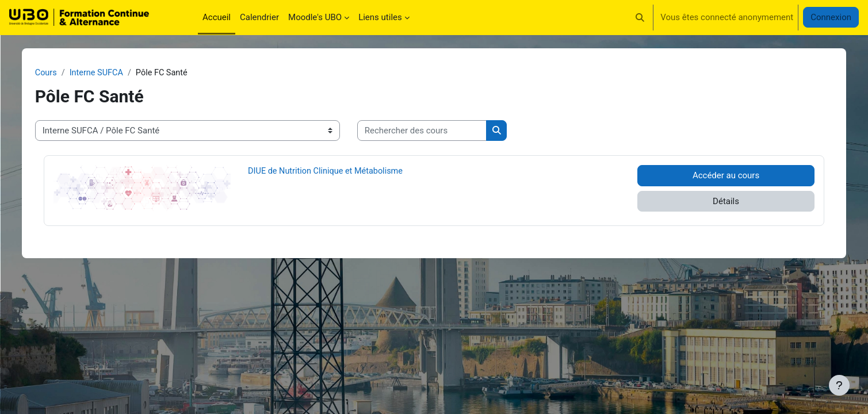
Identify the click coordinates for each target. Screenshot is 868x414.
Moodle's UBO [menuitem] (315, 17)
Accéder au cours (706, 176)
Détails (706, 202)
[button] (641, 17)
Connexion (831, 17)
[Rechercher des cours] (448, 131)
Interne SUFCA (125, 73)
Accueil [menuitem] (217, 17)
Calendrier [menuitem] (259, 17)
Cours (72, 73)
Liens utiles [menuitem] (380, 17)
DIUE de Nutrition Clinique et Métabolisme (341, 171)
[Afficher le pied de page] (839, 385)
